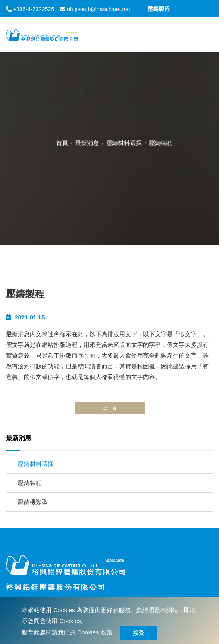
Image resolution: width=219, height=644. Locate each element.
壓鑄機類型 (33, 502)
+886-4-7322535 (33, 9)
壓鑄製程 (30, 483)
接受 (139, 633)
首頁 (62, 142)
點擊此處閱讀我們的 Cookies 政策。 (70, 632)
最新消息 (87, 142)
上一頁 (110, 408)
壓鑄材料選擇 (124, 142)
